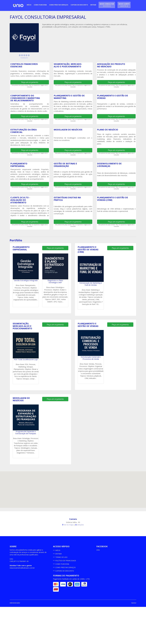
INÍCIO (58, 550)
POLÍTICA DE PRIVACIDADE (66, 561)
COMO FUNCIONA (62, 564)
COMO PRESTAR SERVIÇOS (65, 567)
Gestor (134, 603)
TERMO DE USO (61, 557)
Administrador (15, 603)
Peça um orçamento (30, 82)
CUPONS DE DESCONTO (65, 571)
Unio (98, 550)
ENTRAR (58, 554)
